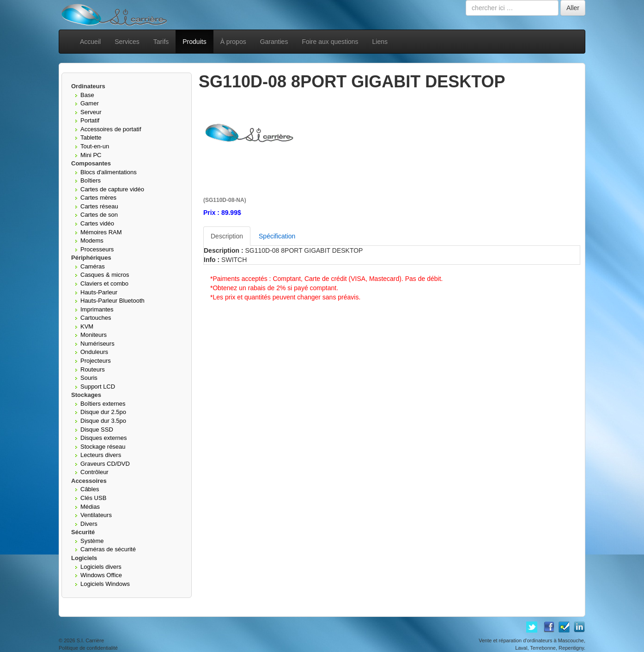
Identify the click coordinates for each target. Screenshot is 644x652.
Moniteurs (94, 335)
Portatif (90, 120)
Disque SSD (97, 430)
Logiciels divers (101, 567)
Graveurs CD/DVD (105, 464)
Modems (92, 241)
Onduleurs (94, 352)
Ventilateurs (96, 515)
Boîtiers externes (103, 404)
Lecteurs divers (101, 455)
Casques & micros (105, 275)
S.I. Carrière (90, 640)
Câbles (90, 489)
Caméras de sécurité (108, 549)
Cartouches (96, 318)
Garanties (274, 42)
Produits (194, 42)
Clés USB (93, 498)
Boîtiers (91, 180)
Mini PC (91, 155)
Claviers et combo (104, 283)
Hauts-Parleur (99, 292)
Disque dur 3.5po (103, 421)
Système (92, 541)
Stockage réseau (103, 447)
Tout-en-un (95, 146)
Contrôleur (94, 472)
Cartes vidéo (97, 223)
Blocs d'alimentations (109, 172)
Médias (90, 507)
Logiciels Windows (105, 584)
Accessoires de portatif (111, 129)
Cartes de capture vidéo (112, 189)
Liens (380, 42)
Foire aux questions (330, 42)
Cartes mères (98, 198)
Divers (89, 524)
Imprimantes (97, 309)
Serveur (91, 112)
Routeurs (93, 369)
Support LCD (98, 387)
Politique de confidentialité (88, 648)
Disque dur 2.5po (103, 412)
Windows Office (101, 575)
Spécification (277, 236)
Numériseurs (97, 344)
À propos (233, 42)
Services (127, 42)
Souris (89, 378)
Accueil (90, 42)
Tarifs (161, 42)
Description (227, 236)
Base (87, 95)
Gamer (90, 103)
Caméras (93, 266)
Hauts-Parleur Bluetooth (112, 301)
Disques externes (103, 438)
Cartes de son (99, 215)
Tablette (91, 137)
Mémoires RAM (101, 232)
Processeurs (97, 249)
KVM (87, 326)
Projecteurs (96, 361)
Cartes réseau (99, 206)
